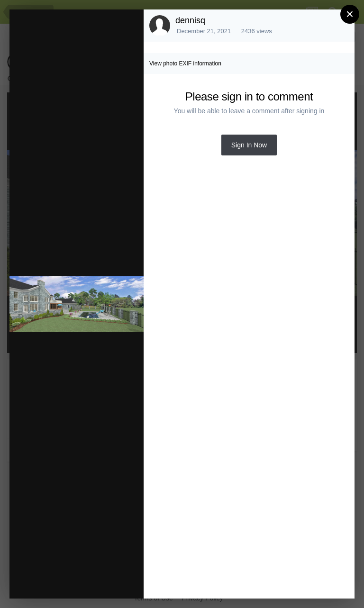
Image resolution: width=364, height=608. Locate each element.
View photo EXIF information (185, 64)
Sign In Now (249, 145)
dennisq (190, 20)
